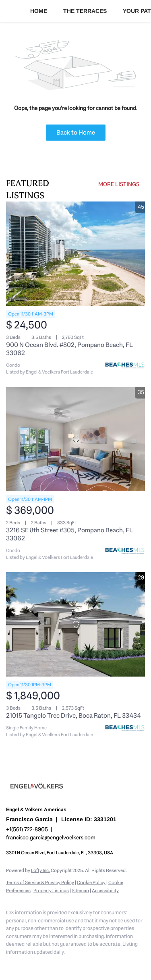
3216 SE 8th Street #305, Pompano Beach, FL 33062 (69, 534)
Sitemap (80, 891)
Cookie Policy (91, 882)
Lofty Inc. (40, 870)
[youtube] (74, 964)
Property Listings (51, 891)
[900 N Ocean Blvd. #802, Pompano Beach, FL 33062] (75, 254)
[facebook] (10, 964)
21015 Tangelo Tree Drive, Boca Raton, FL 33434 (73, 715)
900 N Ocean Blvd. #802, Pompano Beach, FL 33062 (69, 349)
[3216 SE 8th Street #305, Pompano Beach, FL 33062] (75, 439)
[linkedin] (26, 964)
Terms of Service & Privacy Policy (40, 882)
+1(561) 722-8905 (27, 829)
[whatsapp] (123, 964)
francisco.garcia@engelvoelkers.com (51, 837)
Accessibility (105, 891)
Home (39, 11)
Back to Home (76, 132)
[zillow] (42, 964)
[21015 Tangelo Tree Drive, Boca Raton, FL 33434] (75, 624)
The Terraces (85, 11)
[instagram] (58, 964)
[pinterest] (91, 964)
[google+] (107, 964)
